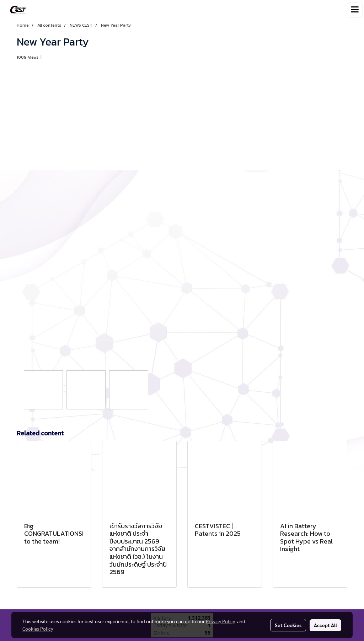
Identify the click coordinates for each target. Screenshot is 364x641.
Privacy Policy (220, 621)
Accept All (325, 625)
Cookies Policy (38, 629)
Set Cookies (288, 625)
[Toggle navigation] (355, 10)
